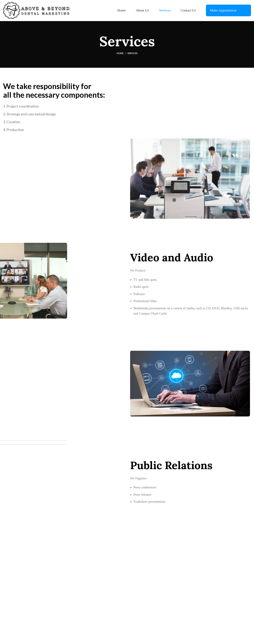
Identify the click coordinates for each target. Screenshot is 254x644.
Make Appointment (223, 10)
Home (120, 53)
